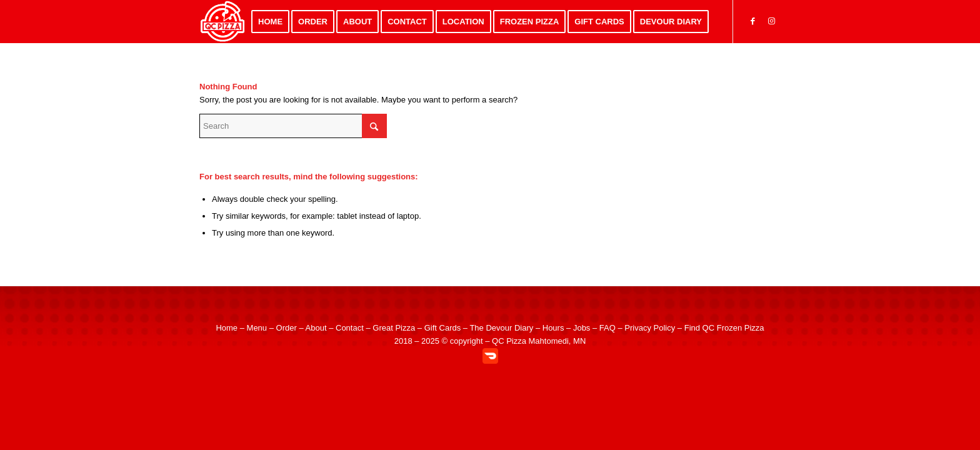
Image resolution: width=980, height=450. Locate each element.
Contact (350, 328)
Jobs (582, 328)
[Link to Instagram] (771, 21)
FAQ (607, 328)
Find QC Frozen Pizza (724, 328)
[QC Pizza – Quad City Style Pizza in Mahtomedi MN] (223, 22)
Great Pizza (394, 328)
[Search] (293, 126)
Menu (257, 328)
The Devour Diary (501, 328)
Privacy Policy (650, 328)
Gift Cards (443, 328)
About (316, 328)
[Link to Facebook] (752, 21)
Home (227, 328)
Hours (553, 328)
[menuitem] (270, 22)
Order (287, 328)
